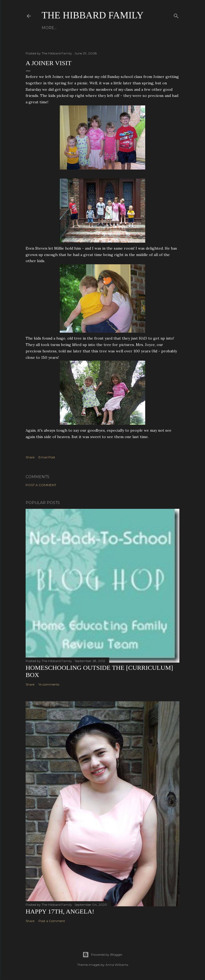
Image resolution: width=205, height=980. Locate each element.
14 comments (49, 684)
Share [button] (30, 457)
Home (48, 28)
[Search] (176, 15)
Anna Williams (117, 965)
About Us (68, 28)
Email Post (47, 457)
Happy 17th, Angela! (60, 911)
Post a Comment (41, 485)
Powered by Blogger (102, 955)
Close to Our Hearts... (105, 28)
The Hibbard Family (93, 15)
